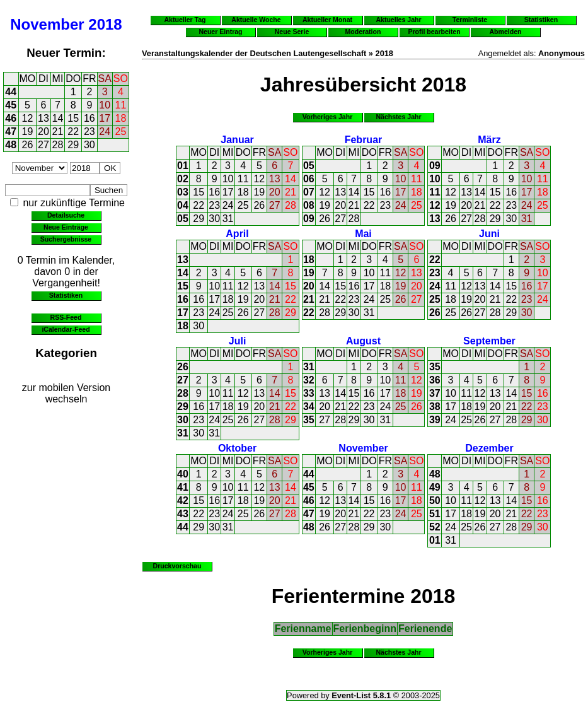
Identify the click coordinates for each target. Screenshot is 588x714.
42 (183, 500)
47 (11, 132)
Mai (363, 234)
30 (89, 145)
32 (309, 380)
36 (435, 380)
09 (309, 219)
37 (435, 393)
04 (183, 205)
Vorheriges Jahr (328, 117)
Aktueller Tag (185, 20)
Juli (238, 341)
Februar (364, 140)
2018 (105, 24)
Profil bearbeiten (434, 32)
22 (73, 132)
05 (183, 219)
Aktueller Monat (327, 20)
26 (28, 145)
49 (435, 487)
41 (183, 487)
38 (435, 407)
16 (89, 118)
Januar (237, 140)
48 (11, 145)
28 (58, 145)
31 (228, 219)
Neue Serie (292, 32)
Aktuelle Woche (256, 20)
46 (11, 118)
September (489, 341)
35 (309, 420)
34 (309, 407)
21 (58, 132)
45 (11, 105)
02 (183, 179)
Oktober (237, 448)
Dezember (489, 448)
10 (105, 105)
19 (28, 132)
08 (309, 205)
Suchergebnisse (66, 239)
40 (183, 474)
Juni (489, 234)
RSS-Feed (66, 317)
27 (43, 145)
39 (435, 420)
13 (43, 118)
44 (11, 92)
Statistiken (66, 295)
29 (73, 145)
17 (105, 118)
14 (58, 118)
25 (121, 132)
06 (309, 179)
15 (73, 118)
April (237, 234)
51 (435, 514)
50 (435, 500)
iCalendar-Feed (66, 329)
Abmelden (506, 32)
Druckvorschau (177, 566)
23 (89, 132)
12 (28, 118)
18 (121, 118)
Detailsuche (66, 215)
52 (435, 527)
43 (183, 514)
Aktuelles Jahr (398, 20)
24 (105, 132)
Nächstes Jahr (398, 117)
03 (183, 192)
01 (183, 166)
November (47, 24)
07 (309, 192)
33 (309, 393)
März (489, 140)
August (363, 341)
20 (43, 132)
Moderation (363, 32)
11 (121, 105)
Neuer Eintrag (220, 32)
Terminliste (470, 20)
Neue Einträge (66, 227)
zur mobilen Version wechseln (66, 393)
